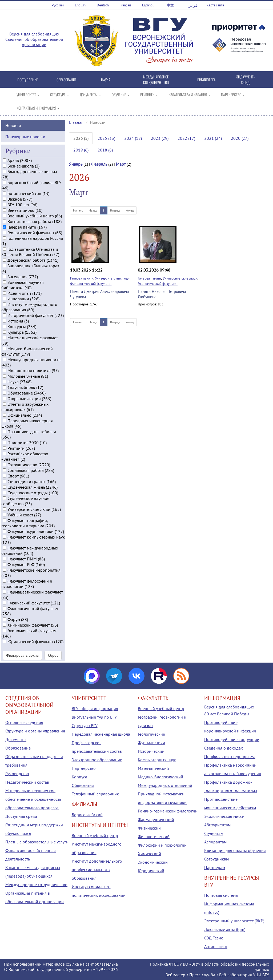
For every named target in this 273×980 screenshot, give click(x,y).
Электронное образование (97, 760)
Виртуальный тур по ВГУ (94, 717)
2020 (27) (240, 138)
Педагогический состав (27, 782)
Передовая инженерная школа (101, 734)
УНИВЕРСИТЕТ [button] (28, 95)
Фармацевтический (156, 819)
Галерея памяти (82, 278)
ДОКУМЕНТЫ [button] (90, 95)
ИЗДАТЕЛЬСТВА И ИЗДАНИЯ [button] (189, 95)
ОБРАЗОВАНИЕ (67, 80)
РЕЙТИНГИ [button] (149, 95)
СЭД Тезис (214, 938)
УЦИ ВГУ (261, 975)
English (80, 5)
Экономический (153, 862)
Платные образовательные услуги (37, 842)
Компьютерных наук (157, 760)
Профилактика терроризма (230, 756)
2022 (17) (186, 138)
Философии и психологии (162, 845)
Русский (58, 5)
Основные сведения (24, 722)
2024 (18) (133, 138)
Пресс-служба (202, 975)
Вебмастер (175, 975)
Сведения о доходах (224, 748)
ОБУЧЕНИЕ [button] (121, 95)
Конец (130, 210)
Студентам (214, 833)
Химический (149, 854)
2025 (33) (106, 138)
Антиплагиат (216, 946)
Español (148, 5)
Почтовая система (221, 895)
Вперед (115, 210)
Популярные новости (25, 136)
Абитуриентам (217, 825)
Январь (76, 164)
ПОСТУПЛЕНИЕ (28, 80)
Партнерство (84, 768)
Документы (16, 739)
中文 (170, 5)
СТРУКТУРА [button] (60, 95)
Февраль (99, 164)
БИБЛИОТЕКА (206, 80)
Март (121, 164)
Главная (76, 122)
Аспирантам (215, 842)
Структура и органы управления (35, 731)
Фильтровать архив (22, 655)
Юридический (151, 871)
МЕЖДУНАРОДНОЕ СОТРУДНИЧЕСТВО (156, 79)
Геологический (152, 734)
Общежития (83, 785)
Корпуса (79, 777)
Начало (78, 210)
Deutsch (103, 5)
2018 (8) (105, 150)
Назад (93, 210)
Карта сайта (215, 5)
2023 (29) (160, 138)
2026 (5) (81, 138)
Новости (13, 125)
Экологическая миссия (225, 816)
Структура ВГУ (85, 726)
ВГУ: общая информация (95, 708)
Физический (149, 828)
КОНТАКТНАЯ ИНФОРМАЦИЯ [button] (38, 108)
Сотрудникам (216, 859)
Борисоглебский (87, 815)
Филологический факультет (91, 284)
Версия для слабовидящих (34, 34)
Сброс (53, 655)
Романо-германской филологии (168, 811)
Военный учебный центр (95, 835)
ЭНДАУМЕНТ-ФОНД (245, 79)
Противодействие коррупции (232, 739)
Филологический (154, 836)
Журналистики (151, 743)
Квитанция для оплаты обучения (235, 850)
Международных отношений (165, 785)
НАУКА (106, 80)
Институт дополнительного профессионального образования (97, 870)
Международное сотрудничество (36, 885)
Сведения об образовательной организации (34, 42)
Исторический (151, 751)
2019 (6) (81, 150)
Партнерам (215, 867)
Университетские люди (112, 278)
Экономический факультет (158, 284)
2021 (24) (213, 138)
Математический (153, 768)
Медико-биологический (160, 777)
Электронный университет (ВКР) (234, 921)
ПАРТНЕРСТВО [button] (233, 95)
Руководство (17, 774)
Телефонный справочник (95, 794)
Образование (18, 748)
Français (125, 5)
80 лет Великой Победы (227, 714)
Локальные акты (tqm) (225, 929)
